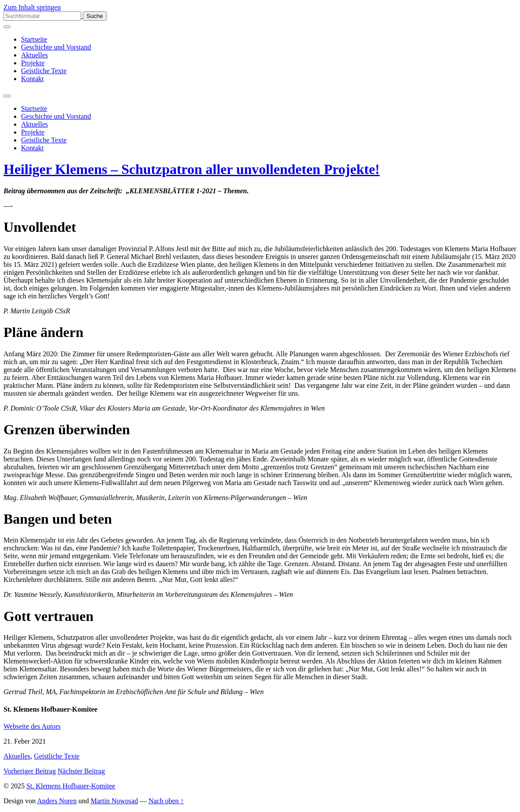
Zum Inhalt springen (32, 7)
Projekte (33, 63)
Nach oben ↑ (166, 801)
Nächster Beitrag (81, 771)
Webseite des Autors (32, 726)
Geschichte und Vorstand (56, 47)
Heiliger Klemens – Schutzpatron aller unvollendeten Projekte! (192, 169)
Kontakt (32, 79)
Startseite (34, 39)
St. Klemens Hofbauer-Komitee (71, 786)
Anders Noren (57, 801)
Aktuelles (34, 55)
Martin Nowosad (114, 801)
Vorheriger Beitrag (30, 771)
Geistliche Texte (44, 71)
